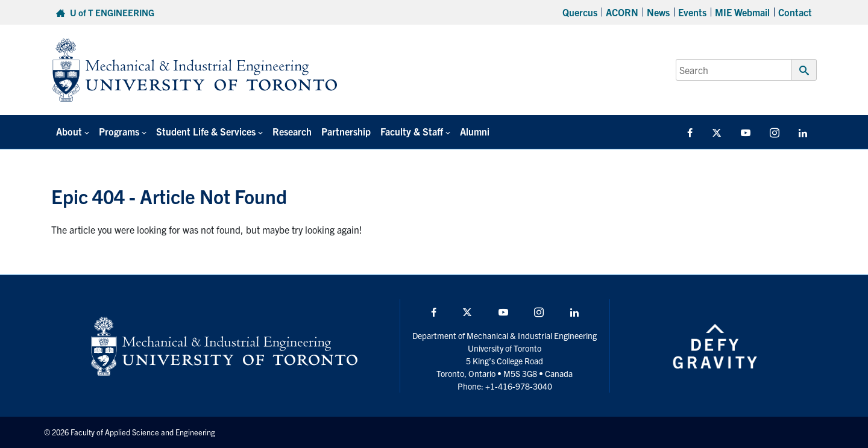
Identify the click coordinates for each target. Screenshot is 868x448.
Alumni (475, 131)
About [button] (69, 131)
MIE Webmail (742, 12)
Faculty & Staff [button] (412, 131)
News (658, 12)
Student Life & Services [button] (206, 131)
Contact (795, 12)
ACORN (622, 12)
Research (292, 131)
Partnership (346, 131)
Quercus (580, 12)
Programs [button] (119, 131)
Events (692, 12)
